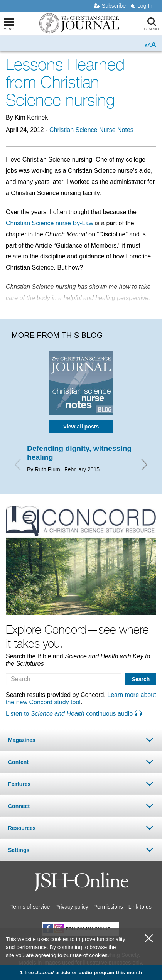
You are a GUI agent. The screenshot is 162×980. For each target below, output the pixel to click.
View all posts (81, 427)
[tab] (81, 740)
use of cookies (90, 955)
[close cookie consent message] (149, 939)
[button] (81, 740)
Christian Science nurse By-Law (50, 223)
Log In (142, 6)
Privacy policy (72, 907)
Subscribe (110, 6)
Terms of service (30, 907)
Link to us (140, 907)
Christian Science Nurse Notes (91, 130)
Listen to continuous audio (74, 714)
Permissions (108, 907)
